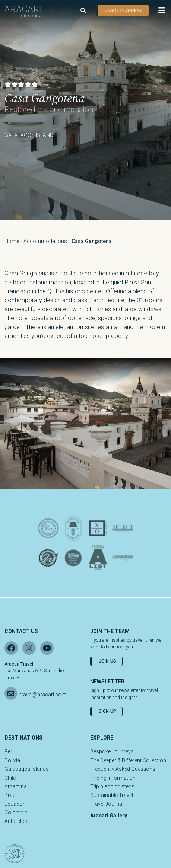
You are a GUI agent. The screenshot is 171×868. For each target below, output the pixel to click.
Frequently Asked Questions (123, 769)
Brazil (11, 795)
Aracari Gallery (109, 816)
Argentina (16, 786)
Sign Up (108, 711)
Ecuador (15, 804)
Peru (10, 751)
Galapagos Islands (27, 769)
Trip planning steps (112, 786)
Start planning (124, 10)
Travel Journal (107, 804)
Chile (10, 778)
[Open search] (83, 11)
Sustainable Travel (112, 795)
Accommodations (45, 241)
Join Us (108, 661)
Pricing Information (113, 778)
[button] (158, 10)
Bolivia (12, 760)
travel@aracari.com (43, 695)
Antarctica (17, 821)
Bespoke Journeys (112, 751)
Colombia (16, 813)
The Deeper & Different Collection (128, 760)
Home (12, 241)
